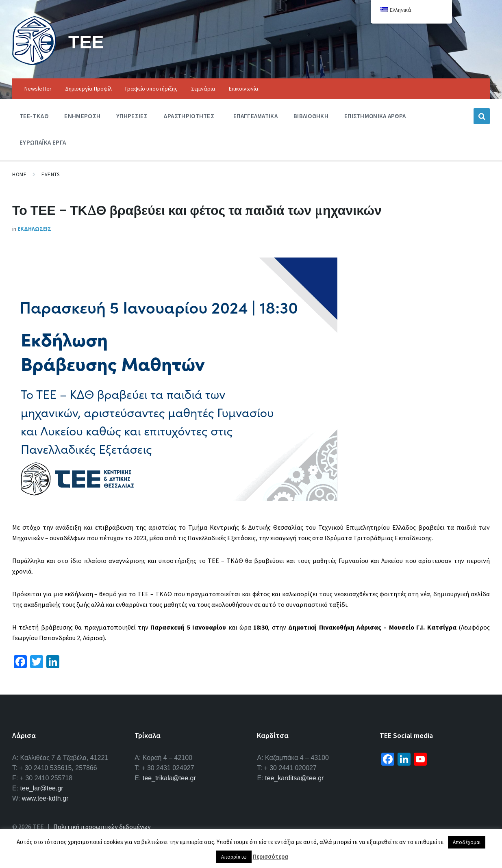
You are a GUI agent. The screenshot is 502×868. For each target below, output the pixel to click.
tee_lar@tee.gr (42, 788)
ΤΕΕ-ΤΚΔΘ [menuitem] (34, 116)
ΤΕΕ (87, 41)
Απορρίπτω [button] (234, 857)
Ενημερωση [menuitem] (82, 116)
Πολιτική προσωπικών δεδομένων (102, 827)
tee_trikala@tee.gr (169, 778)
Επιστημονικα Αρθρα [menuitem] (375, 116)
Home (19, 174)
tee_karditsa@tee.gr (294, 778)
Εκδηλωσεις (34, 229)
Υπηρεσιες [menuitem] (132, 116)
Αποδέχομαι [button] (467, 842)
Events (50, 174)
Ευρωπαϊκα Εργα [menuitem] (43, 142)
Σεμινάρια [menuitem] (203, 89)
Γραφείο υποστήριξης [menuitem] (151, 89)
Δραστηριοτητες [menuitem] (189, 116)
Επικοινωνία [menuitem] (244, 89)
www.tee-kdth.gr (45, 798)
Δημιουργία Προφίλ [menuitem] (88, 89)
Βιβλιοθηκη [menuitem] (311, 116)
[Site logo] (34, 63)
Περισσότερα (271, 856)
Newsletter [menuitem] (38, 89)
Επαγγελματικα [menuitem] (255, 116)
